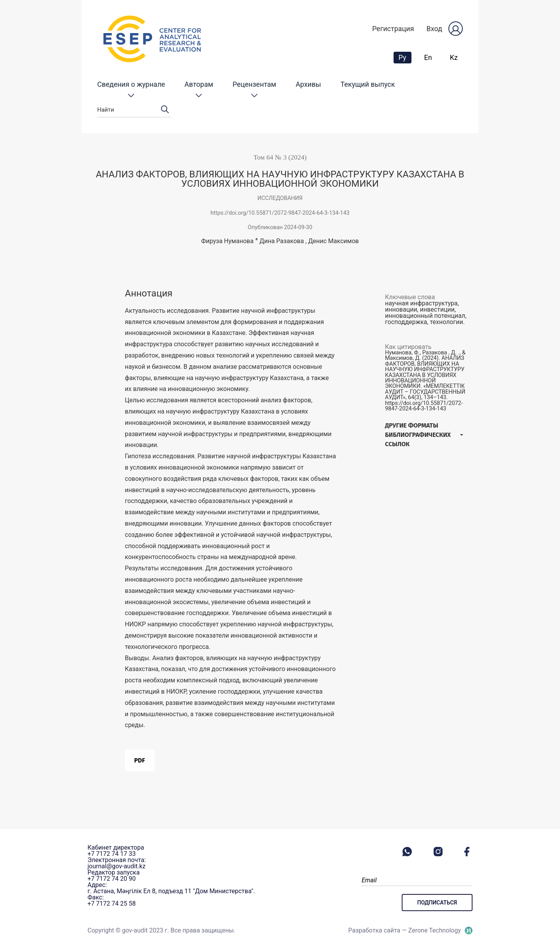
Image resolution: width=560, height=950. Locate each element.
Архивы (308, 84)
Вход (434, 29)
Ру (405, 57)
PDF (140, 760)
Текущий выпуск (368, 84)
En (428, 57)
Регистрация (393, 29)
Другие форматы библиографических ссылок (418, 435)
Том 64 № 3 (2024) (280, 157)
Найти (134, 110)
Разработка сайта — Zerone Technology (404, 930)
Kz (454, 57)
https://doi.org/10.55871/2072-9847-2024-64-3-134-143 (280, 213)
